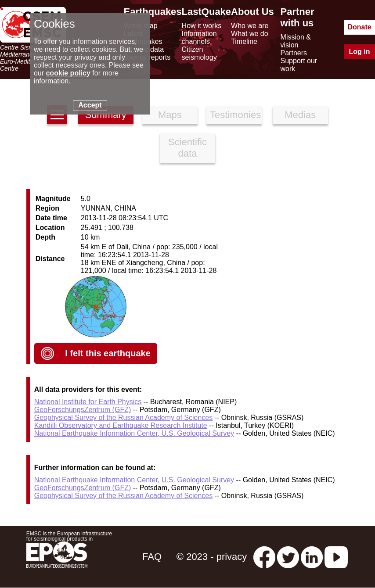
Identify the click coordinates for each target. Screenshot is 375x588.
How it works (202, 26)
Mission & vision (296, 41)
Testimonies (235, 115)
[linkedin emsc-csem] (312, 557)
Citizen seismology (199, 53)
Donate (359, 27)
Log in (360, 52)
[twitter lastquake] (288, 557)
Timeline (244, 41)
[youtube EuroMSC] (336, 557)
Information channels (199, 38)
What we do (249, 34)
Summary (106, 115)
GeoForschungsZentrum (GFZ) (83, 410)
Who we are (250, 26)
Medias (300, 115)
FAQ (152, 557)
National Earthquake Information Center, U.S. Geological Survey (134, 433)
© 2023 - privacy (212, 557)
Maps (170, 115)
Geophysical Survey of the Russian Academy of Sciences (123, 418)
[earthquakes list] (57, 115)
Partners (294, 53)
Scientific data (187, 148)
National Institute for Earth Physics (88, 402)
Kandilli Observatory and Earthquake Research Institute (121, 425)
